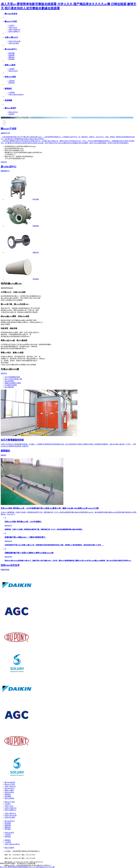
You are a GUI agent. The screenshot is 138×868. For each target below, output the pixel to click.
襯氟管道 (11, 57)
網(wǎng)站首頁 (11, 14)
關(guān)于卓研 (11, 21)
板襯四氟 (11, 55)
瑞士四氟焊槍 (9, 387)
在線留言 (11, 114)
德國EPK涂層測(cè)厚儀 (13, 383)
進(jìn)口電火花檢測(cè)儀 (13, 379)
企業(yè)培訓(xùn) (14, 29)
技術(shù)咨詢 (10, 77)
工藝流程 (11, 81)
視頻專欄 (8, 100)
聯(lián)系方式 (13, 112)
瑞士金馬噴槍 (9, 381)
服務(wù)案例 (10, 65)
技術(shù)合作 (13, 71)
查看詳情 (4, 162)
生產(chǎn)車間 (14, 43)
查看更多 (4, 373)
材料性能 (11, 83)
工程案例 (11, 69)
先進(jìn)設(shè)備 (14, 41)
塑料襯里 (11, 59)
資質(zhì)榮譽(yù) (14, 32)
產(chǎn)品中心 (11, 49)
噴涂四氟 (11, 53)
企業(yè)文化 (13, 27)
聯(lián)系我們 (10, 108)
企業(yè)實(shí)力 (11, 37)
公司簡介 (11, 25)
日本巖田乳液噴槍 (11, 385)
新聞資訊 (8, 89)
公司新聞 (11, 93)
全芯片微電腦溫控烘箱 (12, 377)
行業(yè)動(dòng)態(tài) (16, 95)
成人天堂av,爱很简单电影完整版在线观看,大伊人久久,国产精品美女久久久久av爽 (27, 867)
